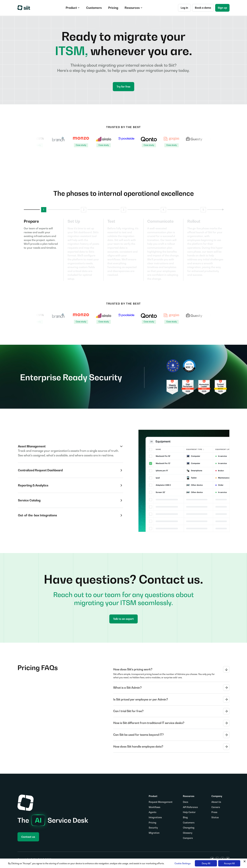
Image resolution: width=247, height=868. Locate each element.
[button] (73, 8)
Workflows (154, 807)
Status (215, 817)
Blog (185, 817)
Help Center (189, 812)
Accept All (229, 863)
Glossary (188, 833)
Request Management (161, 802)
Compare (188, 838)
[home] (24, 8)
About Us (216, 802)
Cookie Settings (183, 863)
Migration (154, 833)
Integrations (155, 817)
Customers (189, 823)
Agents (152, 812)
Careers (216, 807)
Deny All (206, 863)
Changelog (189, 828)
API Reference (190, 807)
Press (214, 812)
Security (153, 828)
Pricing (152, 823)
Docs (185, 802)
